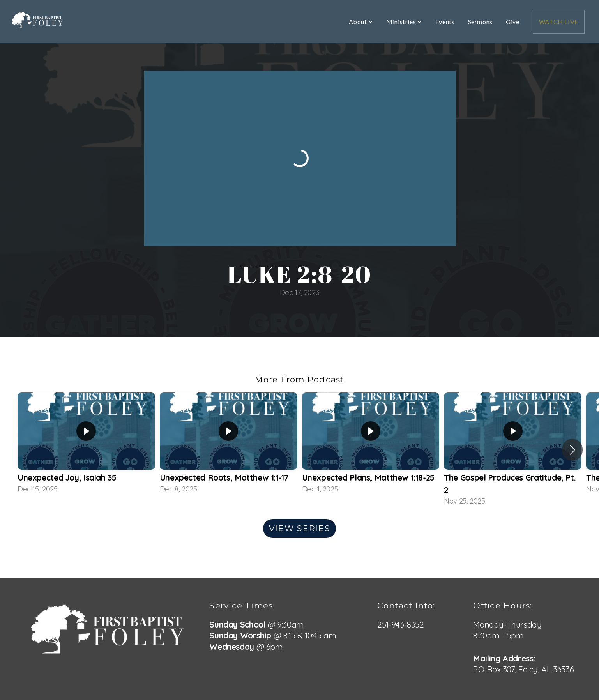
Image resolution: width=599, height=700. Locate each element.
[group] (86, 444)
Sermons (480, 22)
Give (513, 22)
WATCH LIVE (559, 22)
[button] (572, 450)
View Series (299, 528)
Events (445, 22)
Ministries (404, 22)
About (361, 22)
